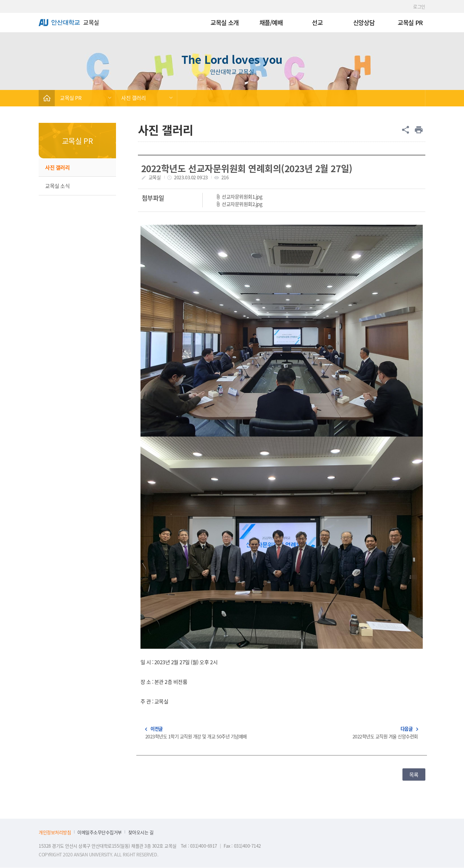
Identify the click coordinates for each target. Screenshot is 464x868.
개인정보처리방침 (55, 832)
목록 (414, 774)
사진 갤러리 (133, 98)
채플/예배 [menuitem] (271, 22)
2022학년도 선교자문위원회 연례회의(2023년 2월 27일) (247, 168)
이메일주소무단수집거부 (100, 832)
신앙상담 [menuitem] (364, 22)
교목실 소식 (57, 186)
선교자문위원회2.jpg (242, 204)
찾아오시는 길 (141, 832)
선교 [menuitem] (317, 22)
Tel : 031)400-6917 (199, 846)
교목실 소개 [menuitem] (224, 22)
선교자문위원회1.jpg (242, 196)
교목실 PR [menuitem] (410, 22)
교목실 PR (71, 98)
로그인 (419, 6)
